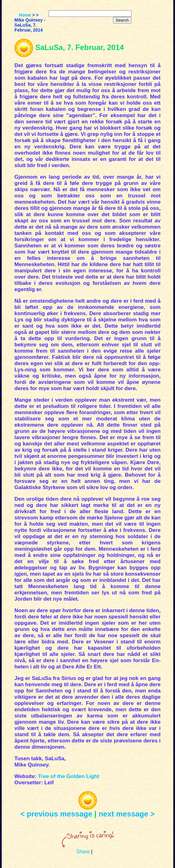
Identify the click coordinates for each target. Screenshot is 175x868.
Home (25, 15)
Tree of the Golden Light (69, 776)
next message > (127, 814)
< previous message (56, 814)
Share (83, 852)
